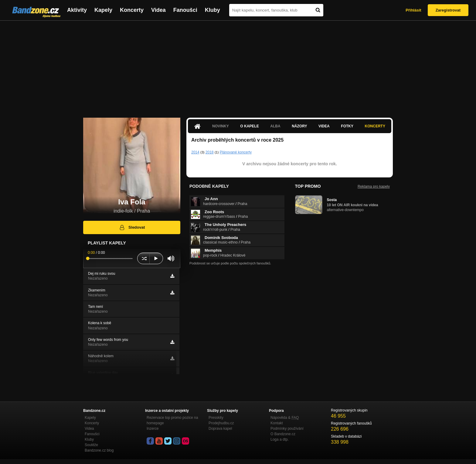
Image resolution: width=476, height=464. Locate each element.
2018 (210, 152)
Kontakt (277, 423)
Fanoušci (185, 10)
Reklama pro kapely (374, 187)
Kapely (103, 10)
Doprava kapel (220, 429)
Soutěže (91, 445)
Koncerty (132, 10)
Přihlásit (413, 10)
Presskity (216, 418)
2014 (195, 152)
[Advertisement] (238, 66)
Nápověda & (285, 418)
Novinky (221, 126)
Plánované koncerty (236, 152)
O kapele (249, 126)
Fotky (347, 126)
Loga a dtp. (280, 439)
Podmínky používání (287, 429)
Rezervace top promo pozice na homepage (172, 420)
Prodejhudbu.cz (221, 423)
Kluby (212, 10)
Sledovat (132, 227)
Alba (275, 126)
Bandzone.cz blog (99, 450)
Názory (299, 126)
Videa (158, 10)
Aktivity (77, 10)
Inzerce (153, 429)
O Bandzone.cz (283, 434)
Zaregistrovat (448, 10)
